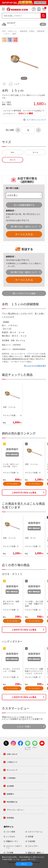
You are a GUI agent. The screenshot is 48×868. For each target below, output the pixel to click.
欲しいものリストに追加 (24, 293)
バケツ (7, 34)
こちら (23, 859)
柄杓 (14, 34)
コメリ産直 (11, 832)
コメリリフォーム (35, 832)
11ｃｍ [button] (35, 152)
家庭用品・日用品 (27, 31)
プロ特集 (10, 853)
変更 (43, 24)
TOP (4, 31)
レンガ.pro (11, 836)
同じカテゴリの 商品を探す (35, 366)
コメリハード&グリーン (14, 847)
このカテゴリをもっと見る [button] (24, 492)
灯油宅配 (31, 841)
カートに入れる (24, 234)
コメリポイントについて (36, 120)
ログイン (29, 719)
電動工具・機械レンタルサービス (36, 853)
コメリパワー (33, 846)
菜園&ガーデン (12, 841)
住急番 (31, 836)
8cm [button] (13, 152)
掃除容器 (41, 31)
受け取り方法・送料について (24, 227)
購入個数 (10, 130)
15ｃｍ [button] (12, 160)
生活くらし (13, 31)
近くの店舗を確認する (24, 205)
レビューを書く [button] (24, 726)
